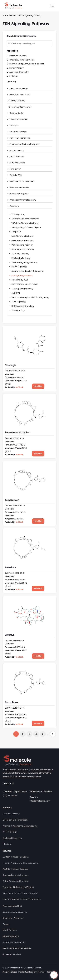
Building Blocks (17, 150)
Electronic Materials (19, 88)
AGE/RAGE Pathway (19, 254)
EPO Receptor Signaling (21, 306)
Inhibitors (12, 76)
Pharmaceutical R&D (12, 906)
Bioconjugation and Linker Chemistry (20, 893)
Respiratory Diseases (13, 918)
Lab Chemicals (17, 156)
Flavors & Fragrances (20, 138)
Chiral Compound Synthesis (16, 881)
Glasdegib (10, 365)
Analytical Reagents (19, 194)
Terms (50, 972)
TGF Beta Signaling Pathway (23, 262)
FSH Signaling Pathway (31, 15)
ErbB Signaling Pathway (21, 236)
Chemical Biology (18, 132)
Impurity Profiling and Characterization (21, 863)
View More (38, 386)
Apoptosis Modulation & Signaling (26, 271)
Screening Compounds (20, 107)
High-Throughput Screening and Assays (22, 899)
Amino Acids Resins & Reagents (25, 144)
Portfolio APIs (16, 175)
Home (6, 15)
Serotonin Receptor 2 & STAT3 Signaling (29, 297)
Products (15, 15)
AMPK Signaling (17, 302)
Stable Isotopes (17, 163)
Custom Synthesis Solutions (16, 857)
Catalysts (14, 125)
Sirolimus (9, 635)
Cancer (6, 924)
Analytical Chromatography (23, 200)
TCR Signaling (17, 310)
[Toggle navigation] (53, 6)
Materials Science (17, 56)
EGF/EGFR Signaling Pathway (23, 284)
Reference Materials (19, 187)
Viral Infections (10, 930)
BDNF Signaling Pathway (21, 249)
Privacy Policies (10, 972)
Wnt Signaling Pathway (21, 245)
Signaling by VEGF (18, 280)
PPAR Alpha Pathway (19, 258)
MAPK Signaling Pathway (21, 241)
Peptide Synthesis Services (15, 869)
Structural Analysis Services (16, 875)
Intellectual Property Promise (32, 972)
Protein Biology (15, 68)
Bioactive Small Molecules (22, 181)
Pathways (14, 206)
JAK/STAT (14, 293)
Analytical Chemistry (18, 72)
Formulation (15, 169)
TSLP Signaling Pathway (21, 289)
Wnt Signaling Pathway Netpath (25, 227)
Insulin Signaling (18, 267)
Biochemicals (16, 113)
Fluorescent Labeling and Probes (18, 887)
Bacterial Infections (12, 954)
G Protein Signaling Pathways (24, 219)
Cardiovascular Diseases (15, 912)
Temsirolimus (12, 500)
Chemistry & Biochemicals (21, 60)
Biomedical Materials (20, 94)
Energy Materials (18, 101)
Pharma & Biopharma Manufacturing (25, 64)
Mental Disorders (11, 936)
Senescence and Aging (14, 942)
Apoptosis (15, 232)
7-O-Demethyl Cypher (17, 433)
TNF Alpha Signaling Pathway (24, 223)
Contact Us (8, 784)
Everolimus (11, 567)
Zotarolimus (11, 702)
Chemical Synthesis (19, 119)
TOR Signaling (17, 214)
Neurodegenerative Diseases (17, 948)
